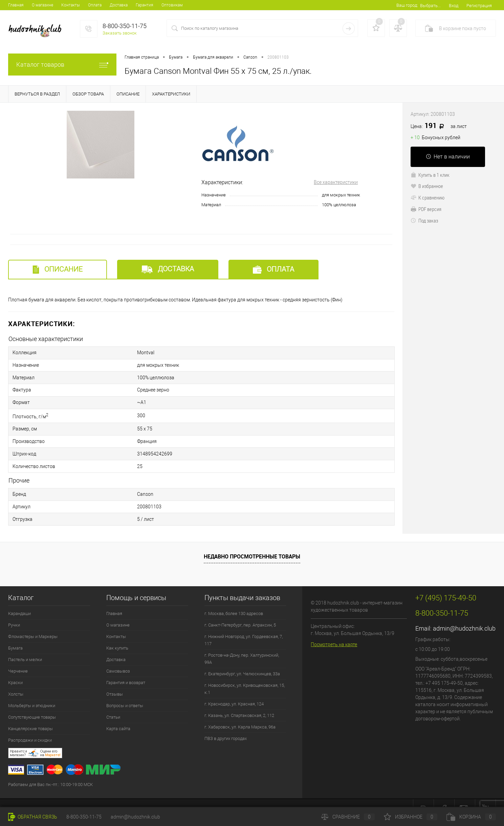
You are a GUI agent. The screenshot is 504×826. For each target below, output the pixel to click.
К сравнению (428, 197)
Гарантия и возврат (126, 670)
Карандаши (19, 601)
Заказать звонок (120, 33)
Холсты (16, 682)
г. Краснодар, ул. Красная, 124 (234, 692)
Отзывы (115, 682)
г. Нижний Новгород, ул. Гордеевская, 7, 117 (244, 628)
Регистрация (479, 6)
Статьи (113, 705)
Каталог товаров (62, 65)
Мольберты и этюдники (32, 693)
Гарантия (145, 5)
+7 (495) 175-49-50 (20, 797)
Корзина (471, 817)
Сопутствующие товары (32, 705)
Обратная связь (33, 817)
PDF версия (426, 209)
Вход (454, 6)
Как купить (117, 636)
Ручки (14, 613)
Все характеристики (336, 182)
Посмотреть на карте (334, 632)
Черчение (18, 659)
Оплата (95, 5)
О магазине (42, 5)
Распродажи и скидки (30, 728)
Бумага (15, 636)
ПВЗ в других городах (226, 726)
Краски (15, 670)
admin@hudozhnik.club (464, 616)
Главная (16, 5)
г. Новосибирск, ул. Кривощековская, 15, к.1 (245, 677)
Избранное (411, 817)
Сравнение (348, 817)
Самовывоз (118, 659)
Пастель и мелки (25, 647)
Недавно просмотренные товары (252, 545)
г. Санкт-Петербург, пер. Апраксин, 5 (240, 613)
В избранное (427, 186)
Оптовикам (172, 5)
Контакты (71, 5)
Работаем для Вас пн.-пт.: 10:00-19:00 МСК (50, 772)
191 (439, 126)
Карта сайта (118, 716)
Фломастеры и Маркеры (33, 624)
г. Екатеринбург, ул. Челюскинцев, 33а (242, 662)
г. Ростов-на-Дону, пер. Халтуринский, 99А (242, 647)
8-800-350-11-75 (84, 817)
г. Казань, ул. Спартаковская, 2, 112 (239, 703)
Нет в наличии (448, 157)
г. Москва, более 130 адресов (234, 601)
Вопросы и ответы (125, 693)
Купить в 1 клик (430, 175)
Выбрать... (430, 6)
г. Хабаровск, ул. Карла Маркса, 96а (240, 715)
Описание (58, 269)
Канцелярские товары (30, 716)
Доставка (119, 5)
